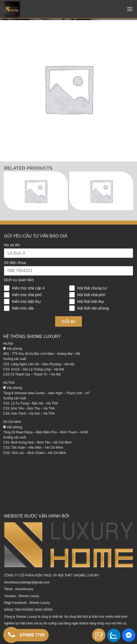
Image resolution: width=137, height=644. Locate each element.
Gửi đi (69, 321)
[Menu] (130, 9)
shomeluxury (24, 589)
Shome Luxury (29, 596)
